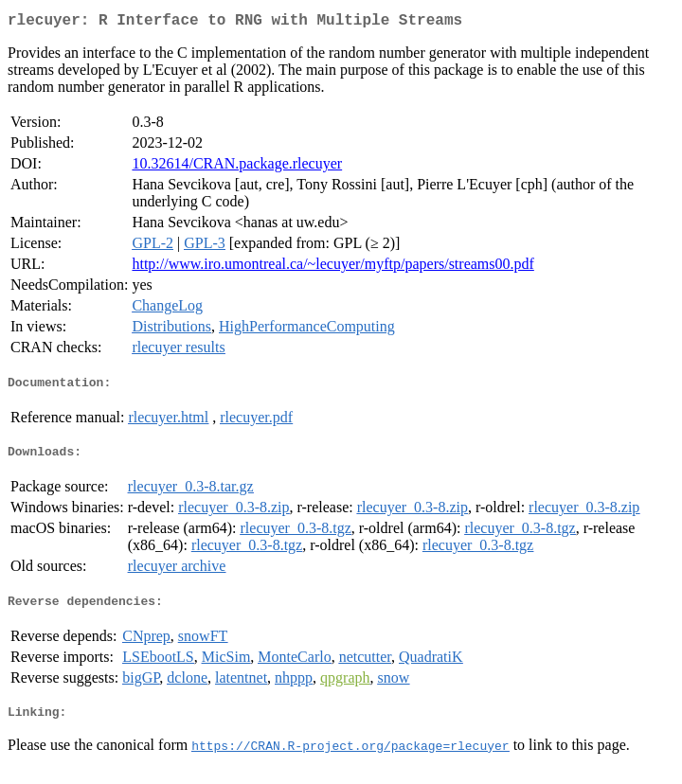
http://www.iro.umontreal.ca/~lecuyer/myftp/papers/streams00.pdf (332, 267)
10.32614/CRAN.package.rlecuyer (237, 167)
